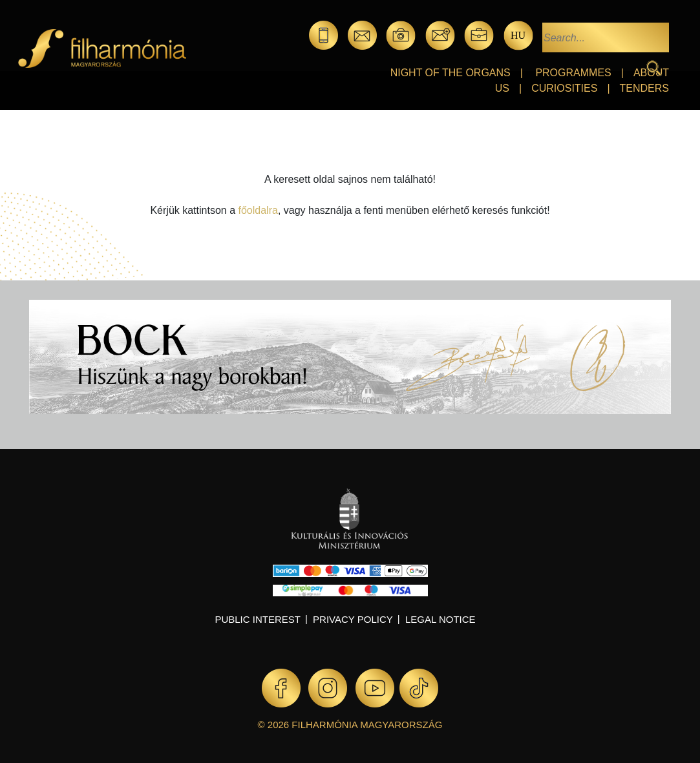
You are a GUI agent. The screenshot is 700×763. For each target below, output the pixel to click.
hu (518, 35)
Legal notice (440, 619)
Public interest (258, 619)
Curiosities (564, 88)
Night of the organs (451, 73)
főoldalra (258, 210)
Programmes (573, 73)
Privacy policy (353, 619)
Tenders (644, 88)
